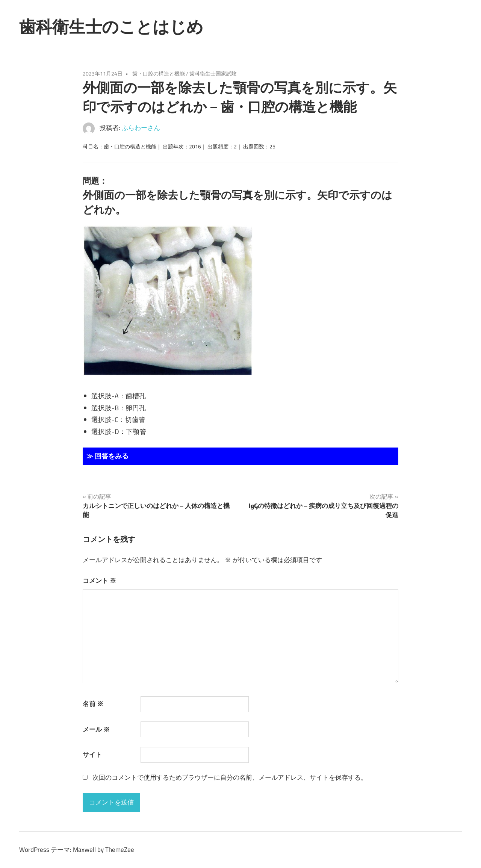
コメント (99, 581)
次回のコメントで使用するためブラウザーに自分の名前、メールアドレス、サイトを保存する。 (230, 777)
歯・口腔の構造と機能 (159, 73)
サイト (92, 755)
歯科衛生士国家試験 (213, 73)
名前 (93, 704)
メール (96, 729)
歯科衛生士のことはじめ (111, 27)
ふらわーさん (141, 128)
